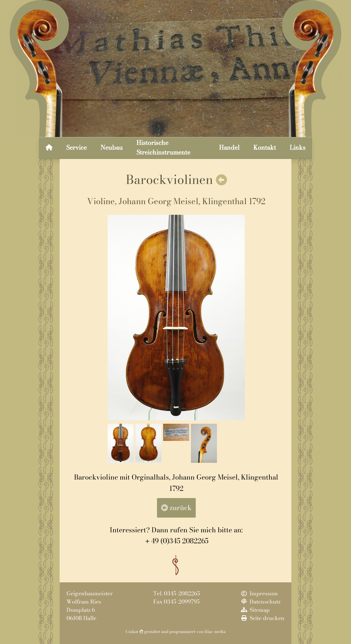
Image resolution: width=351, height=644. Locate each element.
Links (298, 147)
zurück (176, 507)
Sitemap (255, 610)
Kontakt (265, 147)
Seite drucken (262, 618)
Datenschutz (260, 602)
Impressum (259, 593)
